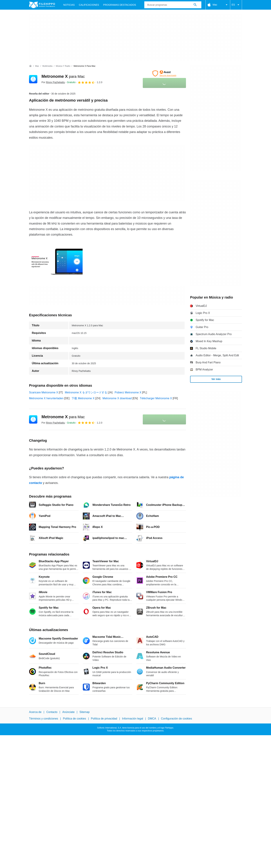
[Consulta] (173, 5)
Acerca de (35, 712)
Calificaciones (89, 5)
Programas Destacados (120, 5)
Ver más (216, 379)
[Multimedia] (47, 66)
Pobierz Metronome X (128, 392)
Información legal (133, 719)
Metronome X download (117, 398)
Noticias (69, 5)
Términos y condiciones (44, 719)
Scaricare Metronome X (44, 392)
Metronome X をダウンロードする (86, 392)
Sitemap (85, 712)
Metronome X (63, 76)
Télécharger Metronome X (156, 398)
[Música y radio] (63, 66)
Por (53, 82)
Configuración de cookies (176, 719)
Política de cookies (74, 719)
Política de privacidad (104, 719)
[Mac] (37, 66)
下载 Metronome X (83, 398)
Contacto (52, 712)
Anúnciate (68, 712)
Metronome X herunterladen (46, 398)
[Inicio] (30, 66)
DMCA (152, 719)
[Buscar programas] (195, 5)
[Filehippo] (42, 5)
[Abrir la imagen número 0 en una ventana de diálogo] (56, 261)
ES (236, 5)
